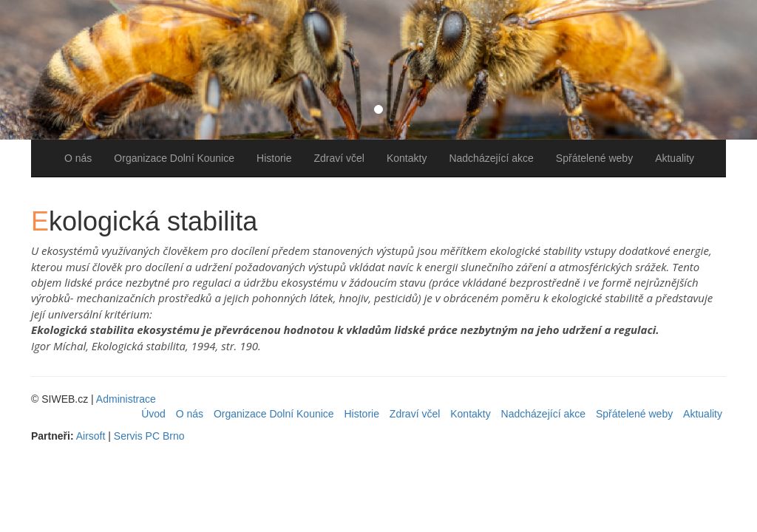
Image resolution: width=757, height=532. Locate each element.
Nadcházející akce (491, 158)
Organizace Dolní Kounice (174, 158)
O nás (78, 158)
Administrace (126, 399)
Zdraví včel (339, 158)
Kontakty (407, 158)
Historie (274, 158)
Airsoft (91, 436)
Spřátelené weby (594, 158)
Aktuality (675, 158)
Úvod (153, 414)
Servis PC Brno (149, 436)
